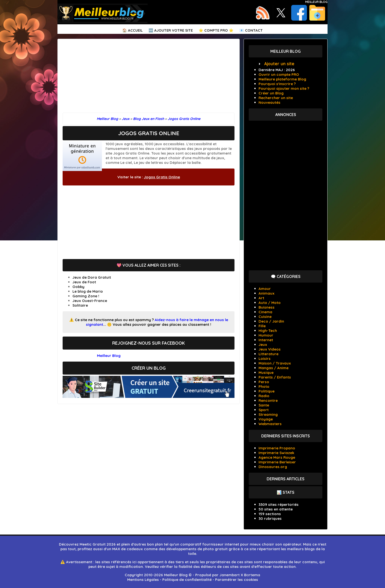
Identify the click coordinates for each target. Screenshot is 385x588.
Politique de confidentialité (187, 580)
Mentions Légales (143, 580)
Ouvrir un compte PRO (279, 74)
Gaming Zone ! (86, 296)
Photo (264, 386)
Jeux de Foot (84, 282)
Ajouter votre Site (173, 30)
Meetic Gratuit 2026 (98, 544)
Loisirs (265, 359)
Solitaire (80, 305)
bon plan (155, 544)
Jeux (263, 345)
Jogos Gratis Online (162, 177)
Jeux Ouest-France (90, 301)
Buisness (267, 307)
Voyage (266, 419)
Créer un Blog (271, 93)
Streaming (268, 414)
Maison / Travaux (275, 363)
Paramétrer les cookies (237, 580)
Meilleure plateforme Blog (282, 79)
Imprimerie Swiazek (276, 453)
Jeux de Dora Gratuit (92, 277)
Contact (254, 30)
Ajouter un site (279, 64)
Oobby (78, 287)
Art (261, 298)
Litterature (268, 354)
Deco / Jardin (271, 321)
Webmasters (270, 424)
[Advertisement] (149, 78)
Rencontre (268, 400)
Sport (264, 410)
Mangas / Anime (274, 368)
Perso (264, 382)
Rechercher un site (276, 98)
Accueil (135, 30)
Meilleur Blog (316, 2)
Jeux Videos (270, 349)
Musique (266, 372)
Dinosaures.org (273, 467)
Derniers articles (286, 479)
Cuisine (265, 317)
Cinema (265, 312)
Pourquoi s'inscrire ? (277, 84)
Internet (266, 340)
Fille (262, 326)
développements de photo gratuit (197, 549)
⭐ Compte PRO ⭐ (216, 30)
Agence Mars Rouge (277, 457)
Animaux (267, 293)
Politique (267, 391)
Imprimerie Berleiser (277, 462)
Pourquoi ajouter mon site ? (284, 88)
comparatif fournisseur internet (210, 544)
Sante (264, 405)
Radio (264, 396)
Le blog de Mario (88, 291)
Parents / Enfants (275, 377)
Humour (266, 335)
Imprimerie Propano (277, 448)
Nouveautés (269, 102)
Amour (265, 289)
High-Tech (268, 331)
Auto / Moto (270, 303)
